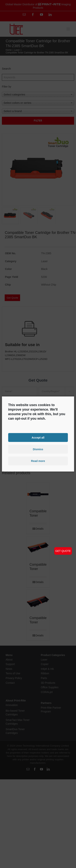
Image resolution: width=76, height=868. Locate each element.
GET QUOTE (63, 551)
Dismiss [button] (38, 449)
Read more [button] (38, 461)
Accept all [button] (38, 437)
